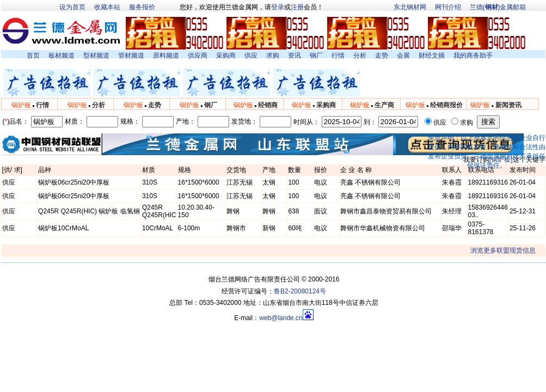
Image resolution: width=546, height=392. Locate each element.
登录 (278, 7)
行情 (338, 56)
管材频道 (131, 56)
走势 (382, 56)
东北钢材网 (410, 7)
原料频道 (166, 56)
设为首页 (72, 7)
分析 (360, 56)
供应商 (198, 56)
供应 (251, 56)
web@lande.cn (281, 318)
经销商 (268, 105)
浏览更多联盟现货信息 (503, 250)
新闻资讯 (508, 105)
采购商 (226, 56)
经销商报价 (446, 105)
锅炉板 (21, 105)
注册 (297, 7)
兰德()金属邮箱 (498, 7)
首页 (33, 56)
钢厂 (316, 56)
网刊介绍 (448, 7)
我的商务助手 (473, 56)
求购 (273, 56)
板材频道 (62, 56)
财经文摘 (432, 56)
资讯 (295, 56)
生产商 (384, 105)
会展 (403, 56)
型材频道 (96, 56)
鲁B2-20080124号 (300, 291)
